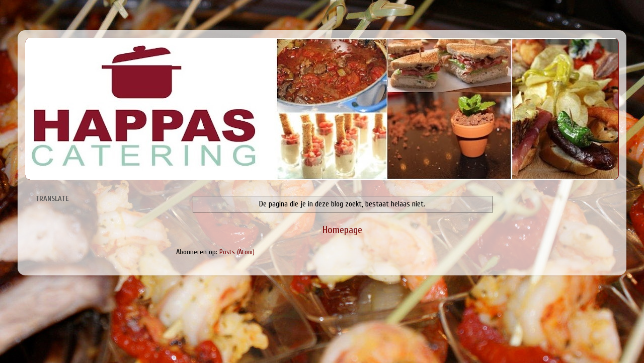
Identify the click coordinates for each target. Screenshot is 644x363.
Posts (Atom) (237, 252)
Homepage (342, 230)
